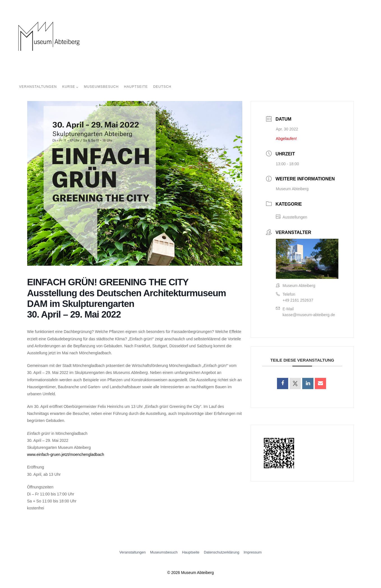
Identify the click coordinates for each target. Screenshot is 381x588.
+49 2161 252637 (298, 300)
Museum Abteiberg (292, 189)
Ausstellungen (292, 217)
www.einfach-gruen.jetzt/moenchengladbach (66, 454)
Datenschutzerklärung (221, 552)
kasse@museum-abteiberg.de (309, 315)
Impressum (253, 552)
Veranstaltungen (38, 87)
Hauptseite (136, 87)
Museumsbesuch (101, 87)
